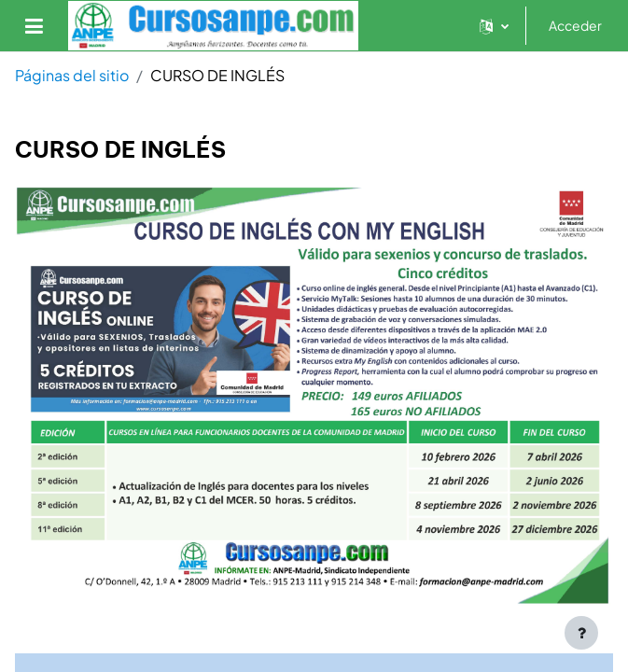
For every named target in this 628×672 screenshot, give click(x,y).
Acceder (575, 25)
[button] (494, 26)
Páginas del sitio (72, 75)
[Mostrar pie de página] (581, 633)
